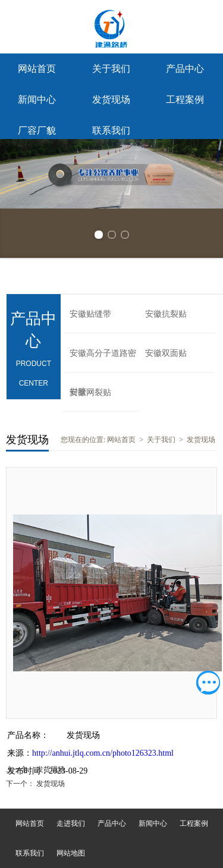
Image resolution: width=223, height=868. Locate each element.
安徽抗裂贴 (166, 314)
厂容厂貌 (37, 130)
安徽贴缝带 (90, 314)
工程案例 (185, 100)
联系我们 (111, 130)
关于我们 (111, 69)
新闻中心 (37, 100)
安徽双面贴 (166, 353)
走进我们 (71, 823)
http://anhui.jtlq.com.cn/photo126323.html (103, 753)
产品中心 (185, 69)
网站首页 (37, 69)
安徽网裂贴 (90, 392)
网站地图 (71, 853)
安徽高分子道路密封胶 (103, 361)
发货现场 (111, 100)
